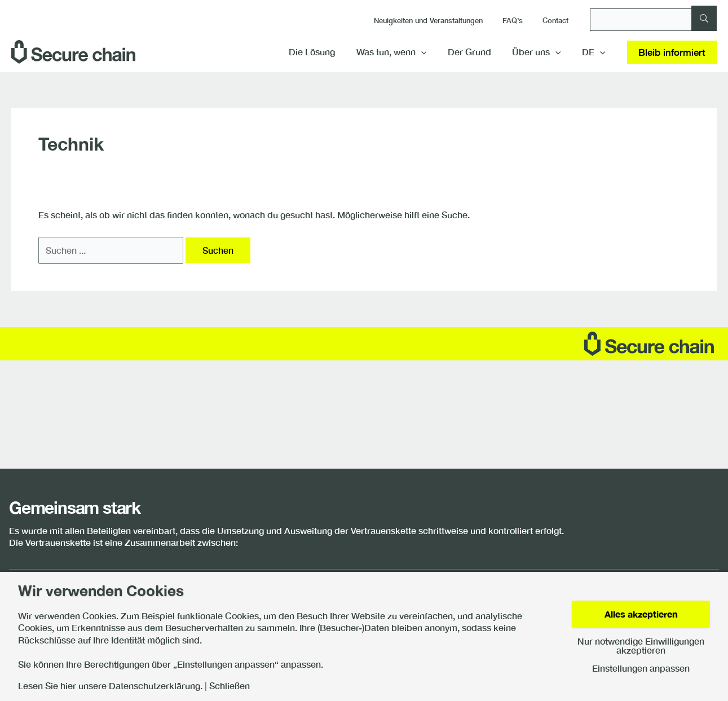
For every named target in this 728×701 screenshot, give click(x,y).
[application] (431, 52)
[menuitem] (595, 52)
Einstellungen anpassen (641, 668)
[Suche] (653, 20)
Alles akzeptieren (641, 614)
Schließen (230, 686)
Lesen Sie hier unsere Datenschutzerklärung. (110, 686)
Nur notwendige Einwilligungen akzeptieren (641, 646)
